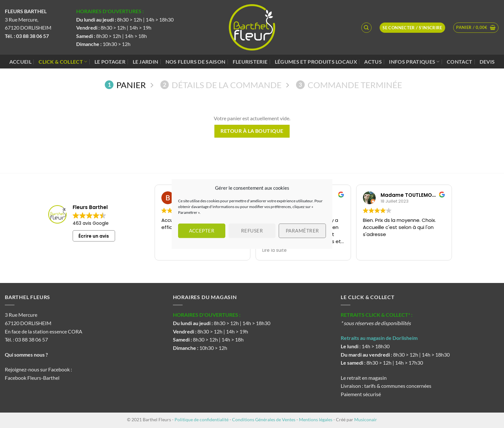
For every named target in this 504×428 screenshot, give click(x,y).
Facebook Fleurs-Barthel (32, 378)
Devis (487, 62)
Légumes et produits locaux (316, 62)
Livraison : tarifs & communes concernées (386, 386)
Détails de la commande (221, 85)
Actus (373, 62)
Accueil (20, 62)
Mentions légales (316, 419)
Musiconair (366, 419)
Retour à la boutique (252, 131)
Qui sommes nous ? (27, 355)
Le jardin (146, 62)
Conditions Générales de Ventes (264, 419)
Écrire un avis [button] (94, 236)
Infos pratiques (414, 62)
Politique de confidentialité (202, 419)
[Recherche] (366, 28)
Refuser (252, 231)
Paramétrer (302, 231)
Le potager (110, 62)
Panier (125, 85)
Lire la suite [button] (274, 250)
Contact (459, 62)
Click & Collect (63, 62)
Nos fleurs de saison (195, 62)
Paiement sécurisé (361, 394)
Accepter (202, 231)
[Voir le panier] (476, 28)
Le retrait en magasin (364, 378)
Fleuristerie (250, 62)
